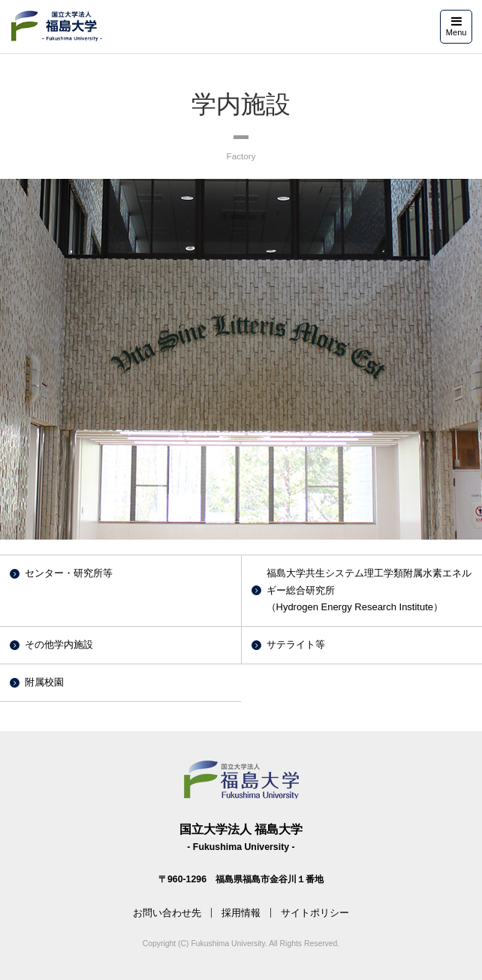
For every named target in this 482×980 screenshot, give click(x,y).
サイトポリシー (315, 913)
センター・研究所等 (69, 573)
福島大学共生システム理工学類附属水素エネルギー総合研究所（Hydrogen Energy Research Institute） (369, 590)
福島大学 (56, 26)
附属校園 (44, 682)
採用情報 (241, 913)
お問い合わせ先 (167, 913)
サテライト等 (296, 644)
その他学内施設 (59, 644)
